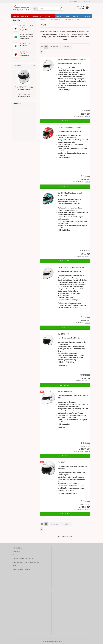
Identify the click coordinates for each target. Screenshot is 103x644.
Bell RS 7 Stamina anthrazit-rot (70, 127)
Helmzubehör (36, 16)
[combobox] (55, 47)
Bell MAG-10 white (65, 462)
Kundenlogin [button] (74, 2)
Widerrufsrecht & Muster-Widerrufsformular (26, 562)
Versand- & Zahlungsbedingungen (23, 558)
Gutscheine (17, 555)
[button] (42, 47)
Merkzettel (86, 2)
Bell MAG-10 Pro (64, 334)
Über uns (87, 16)
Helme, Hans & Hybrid (21, 16)
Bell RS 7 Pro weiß (65, 392)
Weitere (47, 16)
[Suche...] (36, 9)
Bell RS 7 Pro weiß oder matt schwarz (72, 60)
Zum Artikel (65, 121)
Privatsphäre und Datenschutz (22, 569)
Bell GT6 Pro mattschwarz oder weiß (72, 267)
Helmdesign (76, 16)
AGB (14, 566)
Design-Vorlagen (63, 16)
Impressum (17, 551)
